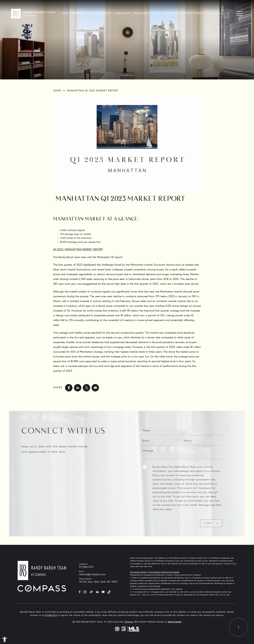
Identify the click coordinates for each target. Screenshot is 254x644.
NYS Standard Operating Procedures (164, 572)
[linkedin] (78, 388)
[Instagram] (85, 592)
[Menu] (240, 14)
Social (157, 14)
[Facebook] (80, 592)
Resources (104, 14)
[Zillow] (91, 592)
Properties (78, 14)
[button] (5, 639)
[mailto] (95, 388)
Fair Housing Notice (138, 572)
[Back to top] (238, 627)
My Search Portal (192, 14)
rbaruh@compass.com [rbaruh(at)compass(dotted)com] (92, 575)
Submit (215, 523)
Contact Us (171, 14)
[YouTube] (103, 592)
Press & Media (141, 14)
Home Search (122, 14)
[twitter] (86, 388)
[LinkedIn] (97, 592)
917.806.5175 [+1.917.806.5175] (86, 567)
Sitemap (129, 622)
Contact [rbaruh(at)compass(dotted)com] (219, 14)
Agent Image (175, 622)
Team (91, 14)
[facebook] (69, 388)
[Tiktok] (109, 592)
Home (65, 14)
